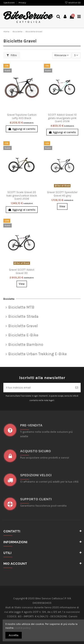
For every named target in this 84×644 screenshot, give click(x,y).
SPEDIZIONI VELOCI (36, 475)
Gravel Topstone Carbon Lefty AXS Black (22, 116)
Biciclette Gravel (23, 326)
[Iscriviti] (77, 388)
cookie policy (22, 628)
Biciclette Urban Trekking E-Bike (38, 354)
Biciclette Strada (23, 316)
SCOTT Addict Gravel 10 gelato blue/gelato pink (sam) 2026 (62, 118)
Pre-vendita (31, 425)
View (62, 206)
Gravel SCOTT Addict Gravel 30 (22, 271)
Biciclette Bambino (26, 345)
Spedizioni (9, 3)
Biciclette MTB (21, 307)
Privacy (22, 3)
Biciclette (9, 299)
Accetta (14, 635)
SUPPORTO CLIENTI (36, 499)
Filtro (12, 55)
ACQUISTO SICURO (36, 451)
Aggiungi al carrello (22, 129)
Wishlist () (73, 3)
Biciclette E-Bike (23, 335)
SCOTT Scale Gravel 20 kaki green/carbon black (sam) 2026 (22, 195)
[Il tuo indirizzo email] (38, 388)
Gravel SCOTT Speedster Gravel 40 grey (62, 194)
